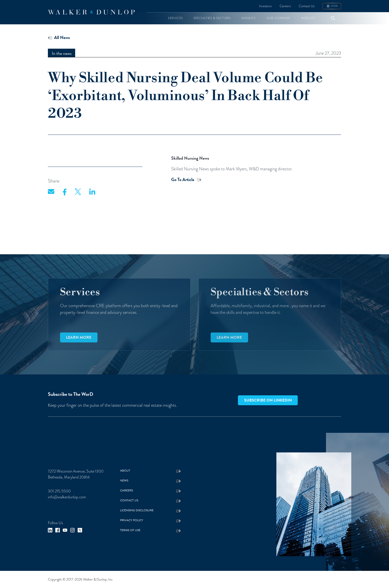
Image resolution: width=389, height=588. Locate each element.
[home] (91, 12)
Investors (265, 6)
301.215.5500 (59, 491)
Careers (285, 6)
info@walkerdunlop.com (67, 497)
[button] (176, 18)
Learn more (79, 337)
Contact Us (307, 6)
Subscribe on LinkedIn (268, 400)
